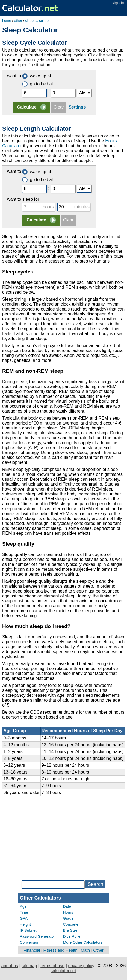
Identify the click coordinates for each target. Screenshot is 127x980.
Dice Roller (72, 936)
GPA (24, 918)
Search (95, 884)
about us (10, 966)
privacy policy (81, 966)
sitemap (29, 966)
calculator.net (63, 971)
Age (23, 906)
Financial (32, 950)
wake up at (36, 76)
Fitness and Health (60, 950)
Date (67, 906)
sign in (118, 3)
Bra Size (70, 930)
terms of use (52, 966)
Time (24, 912)
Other (98, 950)
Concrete (71, 924)
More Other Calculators (83, 942)
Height (25, 924)
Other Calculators (41, 898)
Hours (68, 912)
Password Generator (37, 936)
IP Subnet (28, 930)
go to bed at (38, 84)
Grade (68, 918)
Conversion (30, 942)
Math (85, 950)
